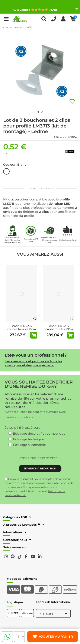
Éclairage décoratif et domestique (39, 434)
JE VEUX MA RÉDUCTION (40, 468)
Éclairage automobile (29, 445)
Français (54, 613)
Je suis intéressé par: (22, 428)
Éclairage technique (29, 439)
